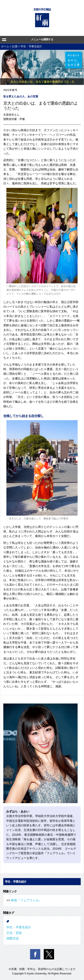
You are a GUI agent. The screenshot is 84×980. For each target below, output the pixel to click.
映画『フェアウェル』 (26, 900)
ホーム (5, 46)
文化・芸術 (14, 933)
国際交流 (13, 938)
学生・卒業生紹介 (31, 46)
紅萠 (15, 46)
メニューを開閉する (42, 39)
